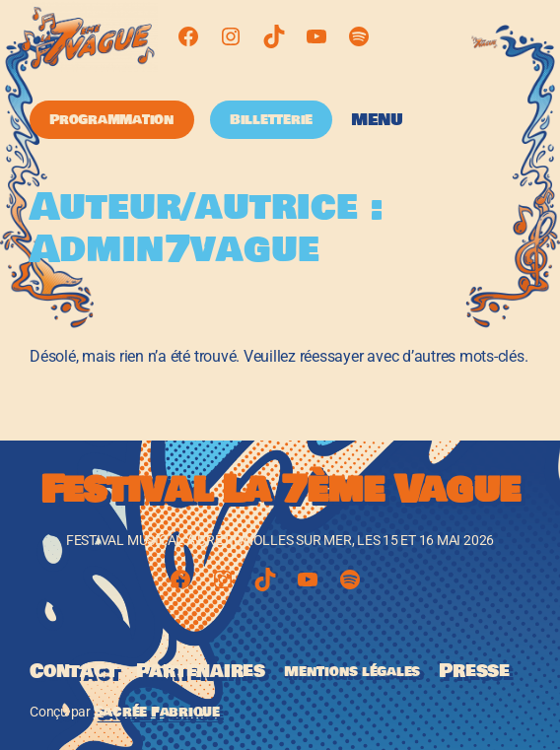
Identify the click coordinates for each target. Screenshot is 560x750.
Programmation (112, 119)
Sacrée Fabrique (157, 712)
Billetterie (271, 119)
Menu (377, 120)
